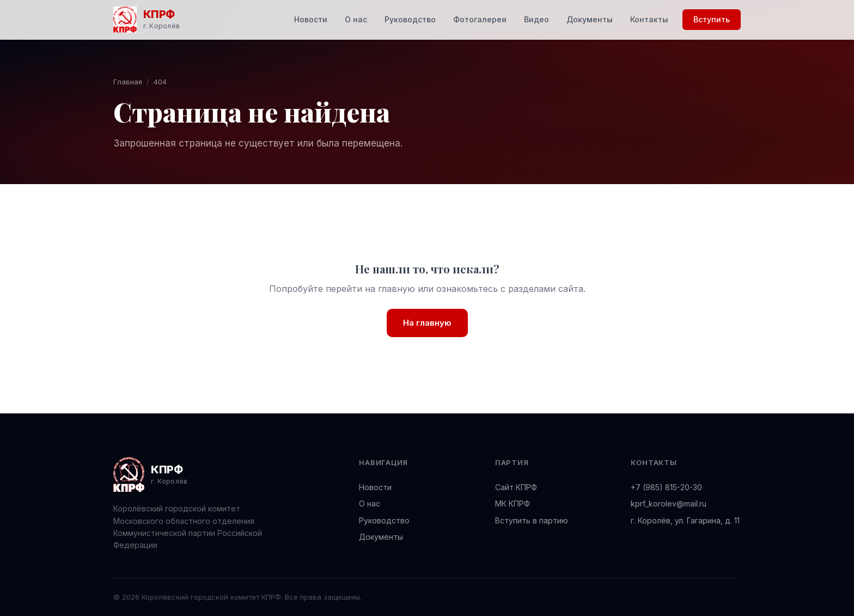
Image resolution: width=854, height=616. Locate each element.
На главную (427, 323)
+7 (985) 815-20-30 (666, 487)
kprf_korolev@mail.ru (669, 504)
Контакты (649, 19)
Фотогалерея (480, 19)
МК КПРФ (513, 504)
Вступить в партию (532, 520)
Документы (590, 19)
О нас (356, 19)
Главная (128, 82)
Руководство (410, 19)
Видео (536, 19)
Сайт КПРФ (516, 487)
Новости (311, 19)
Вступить (712, 19)
